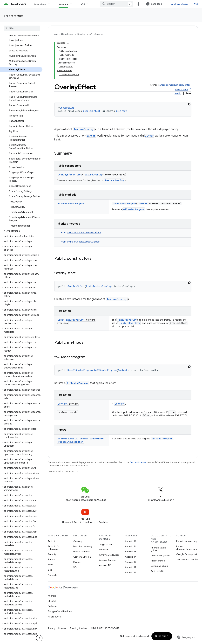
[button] (21, 231)
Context (142, 204)
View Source (182, 89)
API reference (14, 16)
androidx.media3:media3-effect (175, 85)
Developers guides (160, 555)
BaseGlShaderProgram (71, 204)
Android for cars (108, 560)
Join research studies (187, 559)
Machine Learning (83, 546)
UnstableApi (67, 108)
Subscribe (162, 636)
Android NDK (157, 571)
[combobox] (117, 4)
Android (52, 541)
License (62, 628)
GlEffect (121, 111)
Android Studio (180, 4)
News (50, 565)
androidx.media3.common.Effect (84, 233)
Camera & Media (82, 557)
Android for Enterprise (54, 548)
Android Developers (64, 34)
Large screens (106, 544)
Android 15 (131, 552)
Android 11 (130, 572)
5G (75, 567)
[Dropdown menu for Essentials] (50, 4)
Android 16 (131, 546)
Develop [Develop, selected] (63, 4)
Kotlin (178, 94)
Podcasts (52, 575)
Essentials (40, 4)
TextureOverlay (84, 129)
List (79, 175)
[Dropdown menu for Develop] (72, 4)
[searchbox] (22, 28)
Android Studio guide (158, 549)
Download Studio (159, 566)
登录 (196, 4)
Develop (81, 34)
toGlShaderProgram (124, 204)
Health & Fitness (81, 552)
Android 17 (131, 541)
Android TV (105, 565)
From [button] (81, 233)
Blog (50, 570)
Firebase (52, 606)
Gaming (78, 541)
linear (91, 136)
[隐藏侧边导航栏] (39, 638)
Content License (138, 462)
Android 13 (130, 562)
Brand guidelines (78, 628)
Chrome (52, 601)
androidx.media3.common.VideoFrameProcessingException (80, 440)
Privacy (77, 562)
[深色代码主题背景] (189, 104)
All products (54, 617)
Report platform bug (187, 541)
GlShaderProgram (134, 209)
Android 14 (131, 557)
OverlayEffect (92, 111)
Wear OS (104, 550)
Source (51, 559)
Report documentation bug (187, 548)
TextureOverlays (130, 323)
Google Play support (187, 554)
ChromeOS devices (109, 555)
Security (52, 554)
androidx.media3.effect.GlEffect (84, 242)
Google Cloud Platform (60, 611)
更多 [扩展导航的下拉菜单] (83, 4)
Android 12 (131, 567)
